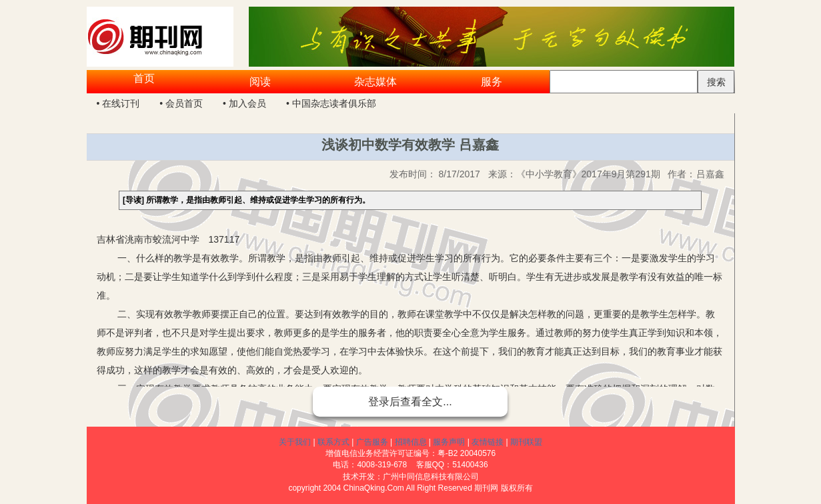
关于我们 (295, 442)
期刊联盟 (526, 442)
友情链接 (488, 442)
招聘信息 (411, 442)
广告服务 (372, 442)
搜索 (716, 82)
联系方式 (333, 442)
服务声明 (449, 442)
